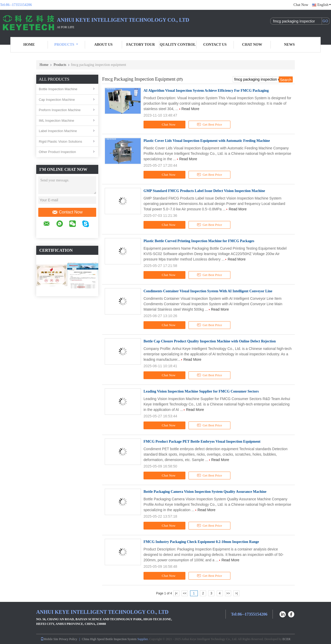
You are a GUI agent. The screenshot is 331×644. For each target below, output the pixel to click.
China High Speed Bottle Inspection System (109, 639)
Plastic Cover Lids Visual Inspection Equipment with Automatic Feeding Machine (207, 141)
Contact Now (67, 212)
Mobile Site (49, 639)
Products (66, 45)
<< (185, 593)
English (324, 5)
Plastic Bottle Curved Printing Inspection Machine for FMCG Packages (199, 241)
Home (29, 45)
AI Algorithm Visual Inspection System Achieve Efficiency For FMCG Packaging (206, 91)
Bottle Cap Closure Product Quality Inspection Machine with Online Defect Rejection (210, 341)
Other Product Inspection (57, 152)
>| (236, 593)
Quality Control (178, 45)
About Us (103, 45)
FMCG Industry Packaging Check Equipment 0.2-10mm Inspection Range (201, 542)
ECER (287, 639)
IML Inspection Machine (57, 121)
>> (228, 593)
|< (176, 593)
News (289, 45)
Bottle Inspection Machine (58, 89)
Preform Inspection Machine (60, 110)
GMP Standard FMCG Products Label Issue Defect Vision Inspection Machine (204, 191)
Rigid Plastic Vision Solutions (60, 141)
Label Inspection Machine (58, 131)
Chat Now (301, 5)
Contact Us (215, 45)
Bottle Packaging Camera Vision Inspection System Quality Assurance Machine (205, 492)
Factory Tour (140, 45)
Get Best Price (210, 125)
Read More (190, 109)
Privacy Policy (68, 639)
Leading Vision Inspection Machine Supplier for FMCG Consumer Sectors (201, 391)
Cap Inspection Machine (57, 100)
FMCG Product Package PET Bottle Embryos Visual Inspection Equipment (202, 442)
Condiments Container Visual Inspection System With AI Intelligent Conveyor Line (208, 291)
